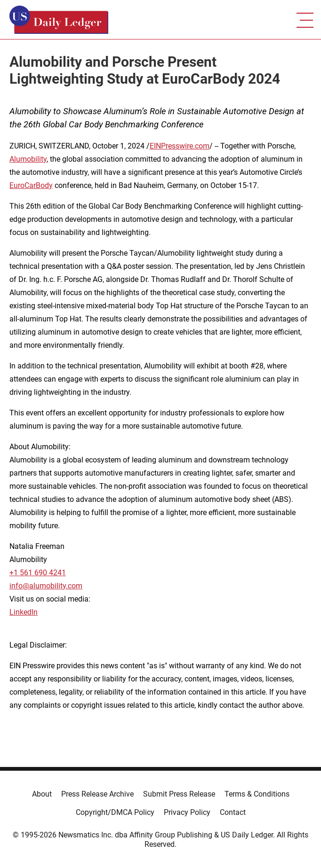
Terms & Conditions (257, 794)
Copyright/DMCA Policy (115, 812)
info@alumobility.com (46, 586)
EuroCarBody (31, 185)
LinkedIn (24, 612)
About (42, 794)
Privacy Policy (187, 812)
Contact (233, 812)
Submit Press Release (179, 794)
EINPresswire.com (180, 146)
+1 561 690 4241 (38, 573)
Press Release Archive (97, 794)
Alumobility (28, 159)
